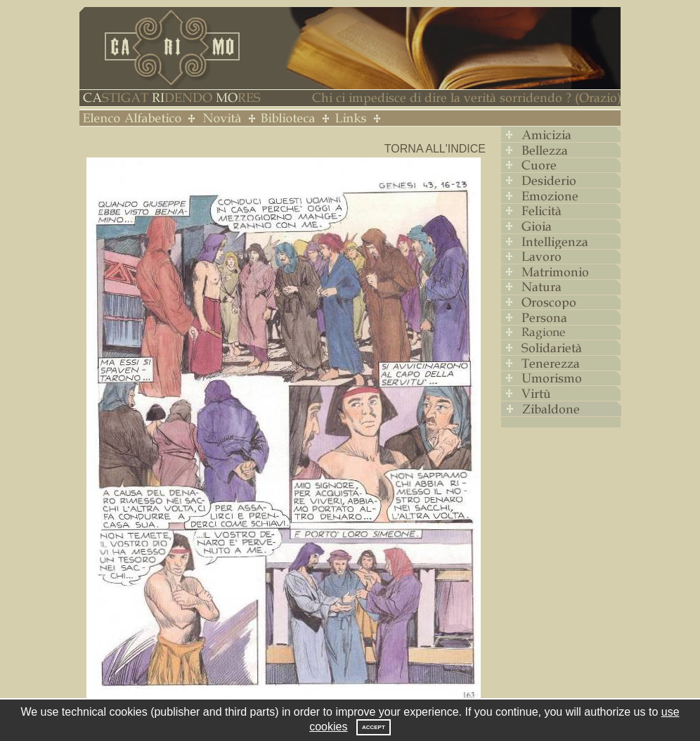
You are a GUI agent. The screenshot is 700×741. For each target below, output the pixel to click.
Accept (374, 727)
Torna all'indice (435, 149)
